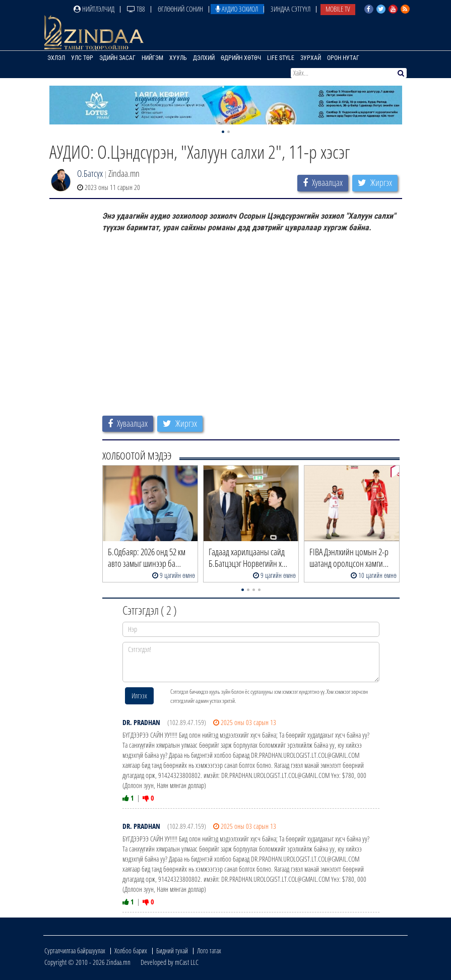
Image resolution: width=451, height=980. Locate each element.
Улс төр (82, 58)
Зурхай (311, 58)
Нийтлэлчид (94, 9)
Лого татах (209, 951)
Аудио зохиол (237, 9)
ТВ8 (136, 9)
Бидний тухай (172, 951)
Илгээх (139, 696)
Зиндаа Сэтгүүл (291, 9)
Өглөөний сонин (180, 9)
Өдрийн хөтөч (241, 58)
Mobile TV (338, 9)
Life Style (281, 58)
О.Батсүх (90, 173)
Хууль (178, 58)
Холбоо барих (131, 951)
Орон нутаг (343, 58)
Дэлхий (204, 58)
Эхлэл (56, 58)
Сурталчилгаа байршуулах (75, 951)
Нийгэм (152, 58)
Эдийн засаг (117, 58)
